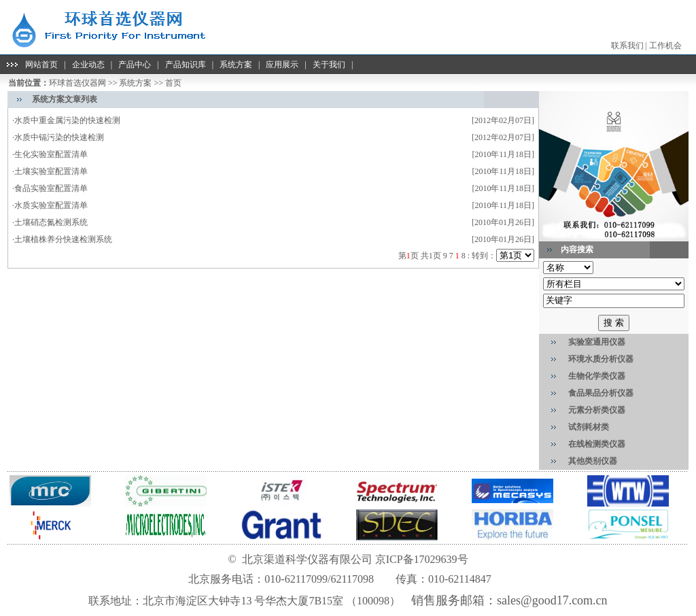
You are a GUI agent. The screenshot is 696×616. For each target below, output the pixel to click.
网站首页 (41, 65)
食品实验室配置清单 (51, 188)
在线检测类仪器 (597, 444)
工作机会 (665, 46)
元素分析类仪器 (597, 410)
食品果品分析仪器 (601, 393)
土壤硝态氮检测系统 (51, 222)
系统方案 (236, 65)
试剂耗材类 (589, 427)
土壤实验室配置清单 (51, 171)
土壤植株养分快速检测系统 (63, 239)
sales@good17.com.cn (552, 600)
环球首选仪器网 (77, 83)
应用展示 (282, 65)
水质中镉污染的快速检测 (59, 137)
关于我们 (329, 65)
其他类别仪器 (593, 461)
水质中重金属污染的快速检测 (67, 120)
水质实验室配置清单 (51, 205)
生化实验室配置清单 (52, 154)
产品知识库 (186, 65)
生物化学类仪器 (597, 376)
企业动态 (88, 65)
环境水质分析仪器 (601, 359)
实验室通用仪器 (597, 342)
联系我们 (627, 46)
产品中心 (135, 65)
